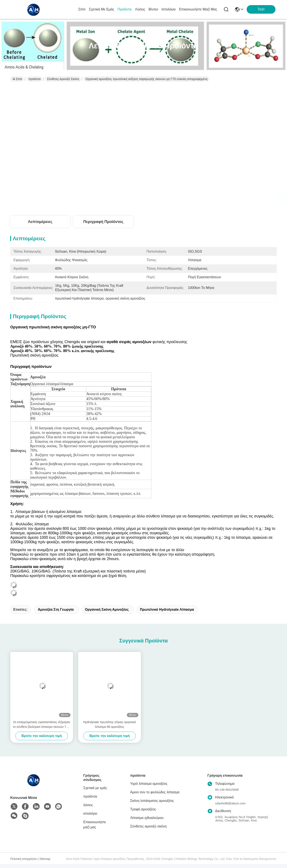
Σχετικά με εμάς (102, 9)
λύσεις (140, 9)
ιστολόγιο (168, 9)
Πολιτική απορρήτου (24, 859)
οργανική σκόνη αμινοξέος (107, 609)
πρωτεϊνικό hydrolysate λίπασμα (167, 609)
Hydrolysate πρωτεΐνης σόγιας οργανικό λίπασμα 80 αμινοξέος (109, 724)
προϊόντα (125, 9)
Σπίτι (82, 9)
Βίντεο (153, 9)
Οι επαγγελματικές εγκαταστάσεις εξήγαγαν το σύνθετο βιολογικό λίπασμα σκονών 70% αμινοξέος (42, 725)
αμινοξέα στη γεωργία (56, 609)
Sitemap (45, 859)
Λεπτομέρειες (40, 222)
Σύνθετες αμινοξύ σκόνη (63, 79)
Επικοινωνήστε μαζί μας (198, 9)
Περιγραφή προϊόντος (103, 222)
